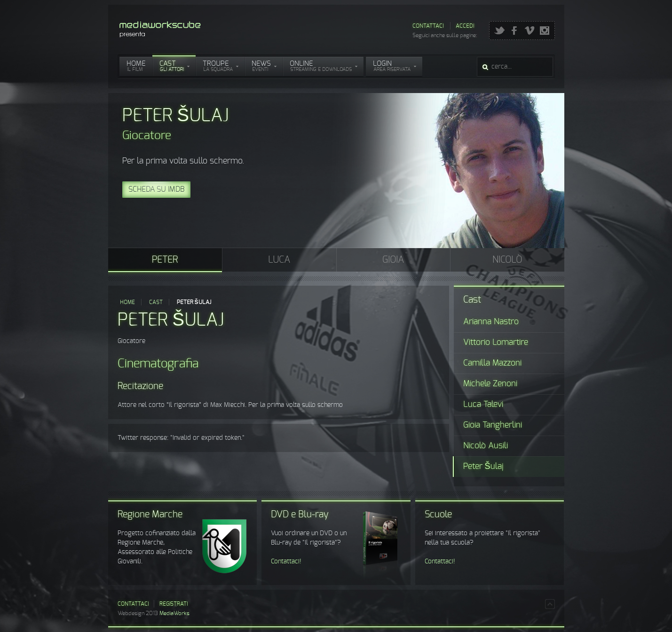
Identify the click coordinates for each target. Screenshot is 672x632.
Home (127, 302)
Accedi (465, 26)
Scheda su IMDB (156, 189)
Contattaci (428, 26)
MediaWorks (174, 613)
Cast (156, 302)
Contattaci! (286, 562)
